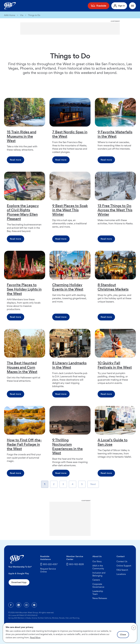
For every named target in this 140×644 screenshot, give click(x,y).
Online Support (124, 566)
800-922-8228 (76, 564)
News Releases (100, 598)
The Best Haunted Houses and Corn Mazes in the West (22, 367)
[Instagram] (26, 605)
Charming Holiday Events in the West (68, 287)
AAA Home (10, 15)
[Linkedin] (19, 605)
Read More (35, 638)
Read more (16, 160)
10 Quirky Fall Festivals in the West (115, 365)
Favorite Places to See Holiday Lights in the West (24, 289)
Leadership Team (98, 593)
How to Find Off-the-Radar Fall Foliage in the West (24, 444)
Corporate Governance (98, 586)
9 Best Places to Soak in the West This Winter (70, 210)
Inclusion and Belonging (99, 574)
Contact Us (122, 561)
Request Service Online (48, 570)
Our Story (97, 561)
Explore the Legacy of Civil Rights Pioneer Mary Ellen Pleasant (23, 212)
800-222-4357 (50, 564)
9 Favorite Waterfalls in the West (115, 134)
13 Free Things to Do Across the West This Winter (115, 210)
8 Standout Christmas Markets (113, 287)
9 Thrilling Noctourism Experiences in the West (67, 446)
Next (93, 485)
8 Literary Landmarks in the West (69, 365)
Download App (19, 582)
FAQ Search (122, 570)
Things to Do (34, 15)
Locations (121, 574)
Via (22, 15)
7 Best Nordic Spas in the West (70, 134)
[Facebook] (11, 605)
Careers (96, 580)
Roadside (101, 6)
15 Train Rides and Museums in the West (22, 136)
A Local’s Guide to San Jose (113, 442)
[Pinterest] (34, 605)
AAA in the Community (98, 567)
